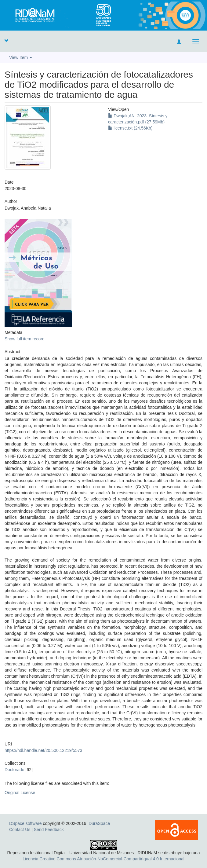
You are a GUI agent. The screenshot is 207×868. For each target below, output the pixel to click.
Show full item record (25, 339)
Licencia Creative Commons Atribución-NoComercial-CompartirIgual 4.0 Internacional (103, 859)
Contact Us (20, 830)
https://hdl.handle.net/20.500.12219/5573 (44, 750)
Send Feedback (49, 830)
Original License (20, 793)
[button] (6, 40)
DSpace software (25, 823)
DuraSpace (99, 823)
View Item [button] (21, 57)
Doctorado (15, 770)
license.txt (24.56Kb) (130, 128)
